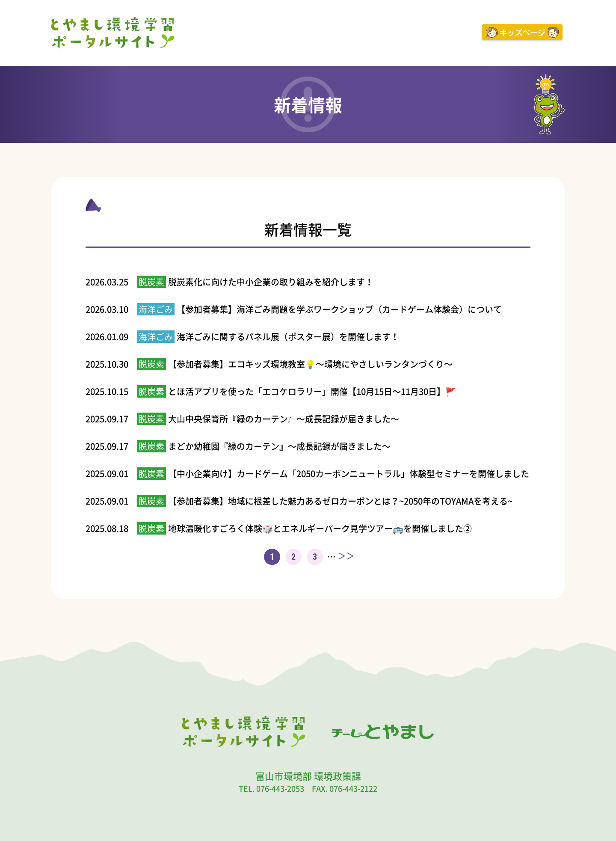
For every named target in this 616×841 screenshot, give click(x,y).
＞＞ (346, 556)
